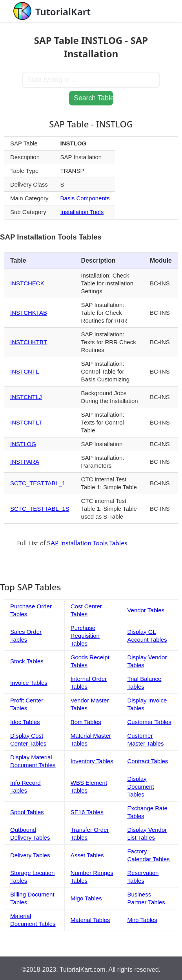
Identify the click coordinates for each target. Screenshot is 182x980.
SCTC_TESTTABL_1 (38, 483)
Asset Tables (87, 855)
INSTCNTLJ (26, 397)
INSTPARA (25, 462)
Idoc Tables (25, 722)
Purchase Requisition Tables (85, 636)
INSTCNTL (25, 371)
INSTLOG (23, 444)
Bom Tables (86, 722)
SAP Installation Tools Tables (87, 543)
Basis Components (85, 198)
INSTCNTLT (26, 422)
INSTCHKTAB (29, 313)
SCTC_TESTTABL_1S (40, 509)
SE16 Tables (87, 812)
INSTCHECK (27, 283)
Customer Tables (149, 722)
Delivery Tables (30, 855)
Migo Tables (86, 898)
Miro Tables (142, 920)
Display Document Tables (140, 787)
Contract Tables (147, 761)
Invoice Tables (29, 683)
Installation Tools (82, 212)
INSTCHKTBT (29, 342)
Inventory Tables (92, 761)
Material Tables (90, 920)
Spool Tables (27, 812)
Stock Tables (27, 661)
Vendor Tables (146, 610)
